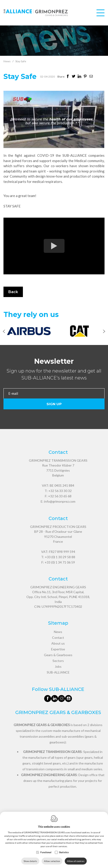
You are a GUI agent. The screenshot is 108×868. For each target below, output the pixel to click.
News (7, 61)
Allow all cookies (76, 861)
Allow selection (52, 861)
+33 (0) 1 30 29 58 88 (60, 557)
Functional (46, 852)
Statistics (64, 852)
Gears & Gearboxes (58, 655)
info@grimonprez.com (60, 501)
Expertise (58, 649)
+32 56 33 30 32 (60, 491)
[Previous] (4, 332)
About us (58, 643)
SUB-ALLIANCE (58, 672)
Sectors (58, 661)
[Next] (104, 332)
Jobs (58, 666)
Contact (58, 638)
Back (13, 292)
